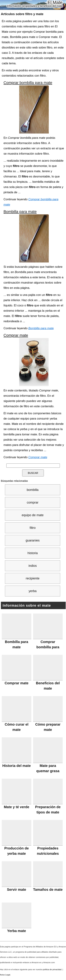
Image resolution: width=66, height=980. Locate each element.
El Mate (55, 2)
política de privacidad (52, 969)
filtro (33, 528)
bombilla (33, 490)
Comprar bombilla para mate (28, 83)
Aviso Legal (5, 975)
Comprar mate (16, 335)
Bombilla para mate (20, 212)
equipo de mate (33, 515)
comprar (33, 502)
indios (33, 566)
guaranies (33, 540)
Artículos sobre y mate (22, 14)
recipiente (33, 578)
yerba (33, 591)
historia (33, 553)
